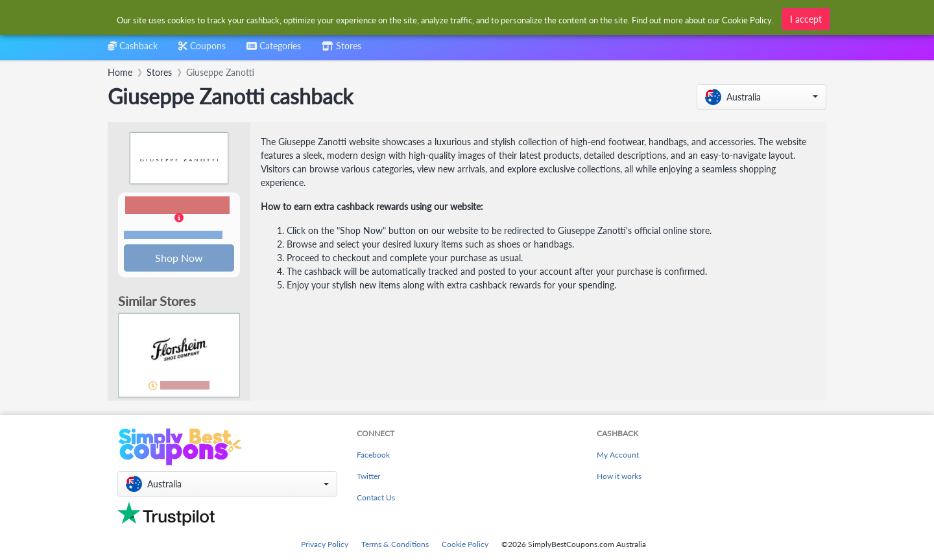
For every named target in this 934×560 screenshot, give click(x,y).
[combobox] (274, 50)
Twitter (368, 476)
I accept (806, 18)
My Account (618, 455)
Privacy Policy (325, 544)
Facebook (373, 455)
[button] (761, 97)
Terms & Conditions (395, 544)
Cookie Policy (465, 544)
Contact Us (376, 497)
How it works (619, 476)
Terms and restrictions (173, 236)
